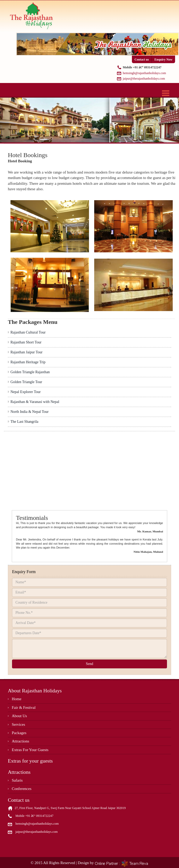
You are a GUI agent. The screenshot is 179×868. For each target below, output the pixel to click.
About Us (19, 716)
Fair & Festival (24, 708)
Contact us (142, 60)
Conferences (22, 789)
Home (17, 699)
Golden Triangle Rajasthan (30, 372)
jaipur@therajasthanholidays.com (144, 79)
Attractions (21, 741)
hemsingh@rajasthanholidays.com (144, 73)
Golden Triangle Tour (26, 382)
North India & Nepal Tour (30, 412)
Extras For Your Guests (30, 750)
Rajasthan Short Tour (26, 342)
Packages (19, 733)
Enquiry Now (163, 60)
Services (18, 724)
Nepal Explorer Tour (26, 392)
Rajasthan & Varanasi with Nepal (35, 402)
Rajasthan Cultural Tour (28, 332)
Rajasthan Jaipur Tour (26, 352)
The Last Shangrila (24, 422)
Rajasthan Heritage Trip (28, 362)
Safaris (17, 780)
